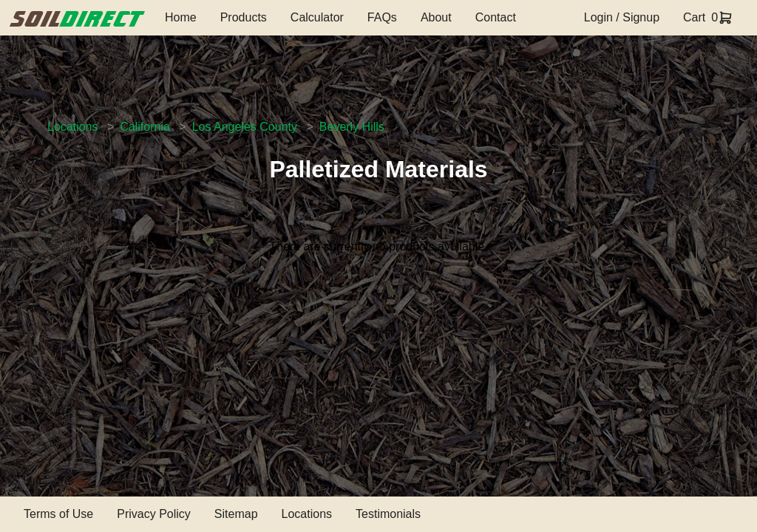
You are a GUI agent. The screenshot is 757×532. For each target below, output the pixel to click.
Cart (694, 17)
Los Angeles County (245, 127)
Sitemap (236, 514)
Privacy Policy (154, 514)
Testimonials (388, 514)
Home (181, 17)
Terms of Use (58, 514)
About (436, 17)
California (145, 127)
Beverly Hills (352, 127)
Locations (73, 127)
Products (244, 17)
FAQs (382, 17)
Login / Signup (622, 17)
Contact (496, 17)
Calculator (317, 17)
